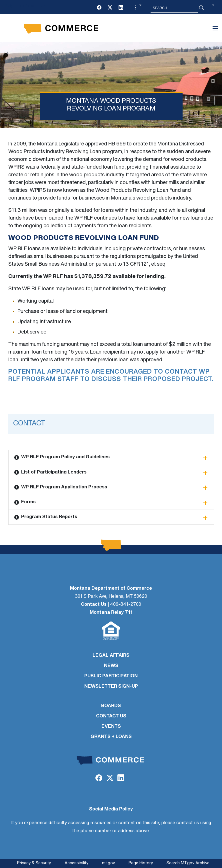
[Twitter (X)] (110, 8)
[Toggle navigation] (215, 29)
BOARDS (111, 706)
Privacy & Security (34, 863)
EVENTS (111, 727)
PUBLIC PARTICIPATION (111, 676)
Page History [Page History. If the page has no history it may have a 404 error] (141, 863)
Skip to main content (25, 6)
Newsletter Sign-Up (111, 686)
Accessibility (76, 863)
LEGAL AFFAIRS (111, 656)
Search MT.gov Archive (188, 863)
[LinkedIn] (121, 8)
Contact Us (94, 605)
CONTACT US (111, 716)
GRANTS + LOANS (111, 737)
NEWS (111, 666)
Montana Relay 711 (111, 613)
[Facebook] (99, 8)
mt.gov (108, 863)
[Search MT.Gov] (174, 8)
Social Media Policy (111, 809)
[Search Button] (201, 8)
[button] (137, 8)
